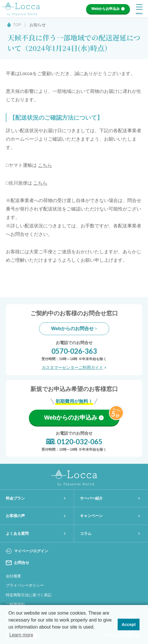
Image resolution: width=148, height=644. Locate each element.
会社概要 (13, 576)
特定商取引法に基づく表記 (29, 595)
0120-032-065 (74, 442)
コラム (110, 534)
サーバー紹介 (110, 498)
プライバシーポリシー (25, 585)
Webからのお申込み (74, 417)
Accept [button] (129, 624)
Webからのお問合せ (74, 329)
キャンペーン (110, 516)
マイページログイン (27, 551)
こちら (45, 165)
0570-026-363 (74, 351)
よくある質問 (36, 534)
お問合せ (18, 563)
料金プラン (36, 498)
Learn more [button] (21, 635)
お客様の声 (36, 516)
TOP (17, 25)
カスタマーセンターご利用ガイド (74, 367)
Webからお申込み (108, 9)
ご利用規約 (15, 604)
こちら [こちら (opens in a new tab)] (40, 183)
